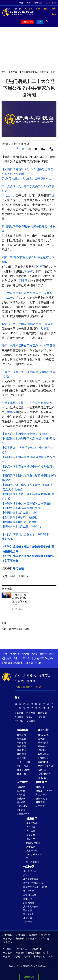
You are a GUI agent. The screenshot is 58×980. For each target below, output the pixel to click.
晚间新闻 (21, 746)
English (49, 658)
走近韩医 (40, 806)
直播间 (31, 681)
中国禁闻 (21, 743)
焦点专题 (13, 72)
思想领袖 (42, 750)
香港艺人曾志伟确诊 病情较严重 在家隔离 (27, 324)
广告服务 (32, 939)
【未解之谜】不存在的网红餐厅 (21, 508)
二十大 (11, 196)
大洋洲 (43, 654)
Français (7, 663)
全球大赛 (31, 721)
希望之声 (20, 953)
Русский (19, 663)
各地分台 (38, 3)
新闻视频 (23, 730)
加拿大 (26, 654)
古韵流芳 (21, 794)
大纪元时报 (36, 949)
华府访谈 (21, 758)
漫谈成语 (21, 802)
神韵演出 (19, 721)
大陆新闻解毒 (44, 774)
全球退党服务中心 (37, 953)
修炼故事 (28, 918)
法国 (9, 658)
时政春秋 (42, 746)
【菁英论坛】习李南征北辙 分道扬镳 (24, 434)
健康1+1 (40, 787)
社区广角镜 (23, 766)
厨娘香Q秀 (31, 850)
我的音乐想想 (33, 862)
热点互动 (42, 739)
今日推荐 (19, 717)
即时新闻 (43, 713)
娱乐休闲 (32, 819)
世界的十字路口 (45, 766)
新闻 (17, 698)
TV (40, 22)
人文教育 (22, 782)
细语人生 (42, 778)
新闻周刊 (21, 754)
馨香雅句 (21, 799)
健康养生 (42, 782)
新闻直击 (21, 750)
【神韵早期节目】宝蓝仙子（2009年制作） (28, 534)
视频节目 (45, 676)
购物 (39, 687)
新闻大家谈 (43, 735)
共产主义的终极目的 (33, 883)
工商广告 (28, 922)
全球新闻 (21, 735)
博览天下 (31, 717)
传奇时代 (28, 875)
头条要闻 (19, 713)
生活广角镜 (32, 823)
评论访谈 (43, 730)
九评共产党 (29, 891)
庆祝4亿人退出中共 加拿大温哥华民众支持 (28, 179)
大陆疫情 (44, 72)
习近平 (28, 271)
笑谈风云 (21, 791)
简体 (54, 3)
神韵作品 (7, 539)
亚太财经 (21, 774)
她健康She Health (45, 791)
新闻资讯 (30, 676)
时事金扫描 (43, 743)
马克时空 (42, 770)
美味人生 (31, 839)
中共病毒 (43, 329)
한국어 (39, 663)
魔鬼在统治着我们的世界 (35, 887)
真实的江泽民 (30, 895)
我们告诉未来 (30, 871)
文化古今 (21, 810)
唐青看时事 (43, 762)
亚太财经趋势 (24, 770)
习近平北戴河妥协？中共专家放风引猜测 (27, 403)
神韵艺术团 (22, 949)
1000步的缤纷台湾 (34, 856)
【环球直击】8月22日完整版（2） (23, 527)
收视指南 (33, 935)
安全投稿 (20, 939)
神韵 (21, 3)
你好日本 (31, 827)
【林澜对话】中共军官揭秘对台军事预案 (27, 503)
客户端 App (9, 942)
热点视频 (31, 713)
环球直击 (21, 739)
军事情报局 (43, 758)
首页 (4, 72)
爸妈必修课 (22, 806)
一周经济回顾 (24, 762)
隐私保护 (45, 935)
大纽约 (17, 654)
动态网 (17, 956)
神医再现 (40, 802)
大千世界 (31, 847)
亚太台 (26, 658)
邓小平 (38, 267)
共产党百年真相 (31, 879)
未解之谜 (21, 787)
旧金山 (17, 658)
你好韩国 (31, 831)
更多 (51, 956)
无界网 (27, 956)
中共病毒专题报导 (28, 72)
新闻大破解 (43, 754)
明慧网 (6, 956)
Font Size (43, 148)
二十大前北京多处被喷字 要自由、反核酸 (27, 293)
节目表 (19, 681)
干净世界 (8, 953)
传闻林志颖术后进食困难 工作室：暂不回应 (28, 346)
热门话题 (18, 568)
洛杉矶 (34, 654)
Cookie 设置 (29, 977)
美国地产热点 (23, 814)
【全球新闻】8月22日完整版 (19, 517)
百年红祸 (28, 899)
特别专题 (29, 867)
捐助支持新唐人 (24, 687)
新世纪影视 (39, 956)
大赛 (28, 3)
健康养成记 (41, 799)
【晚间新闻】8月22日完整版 (19, 522)
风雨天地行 (29, 903)
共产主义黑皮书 (31, 907)
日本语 (29, 663)
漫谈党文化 (29, 914)
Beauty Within (33, 843)
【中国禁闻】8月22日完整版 (19, 513)
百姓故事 (28, 910)
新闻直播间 (28, 22)
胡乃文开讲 (41, 794)
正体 (48, 3)
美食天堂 (31, 835)
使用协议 (8, 939)
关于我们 (21, 935)
